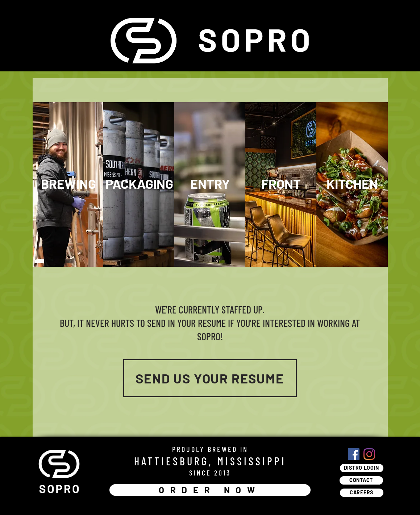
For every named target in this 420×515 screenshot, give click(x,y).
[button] (68, 184)
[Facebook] (354, 454)
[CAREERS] (362, 493)
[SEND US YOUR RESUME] (210, 378)
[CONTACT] (361, 480)
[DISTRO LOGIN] (362, 468)
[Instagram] (369, 454)
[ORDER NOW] (210, 490)
